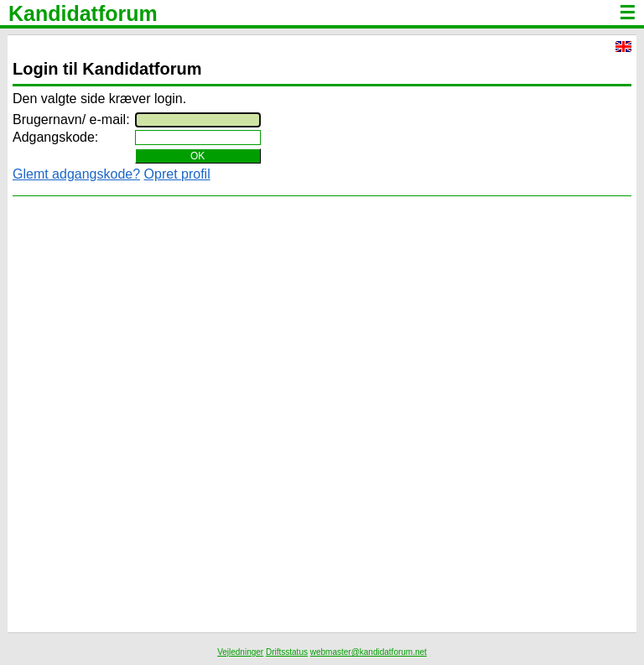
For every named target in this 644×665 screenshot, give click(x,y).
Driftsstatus (287, 652)
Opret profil (177, 174)
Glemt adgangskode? (76, 174)
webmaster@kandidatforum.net (369, 652)
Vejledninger (240, 652)
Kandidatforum (83, 13)
